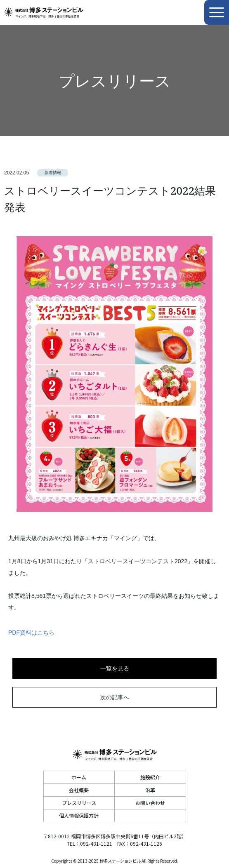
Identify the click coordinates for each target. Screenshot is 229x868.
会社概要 (79, 790)
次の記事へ (115, 697)
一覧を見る (115, 668)
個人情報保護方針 (79, 815)
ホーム (79, 777)
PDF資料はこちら (31, 633)
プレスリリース (79, 803)
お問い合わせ (150, 803)
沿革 (150, 790)
